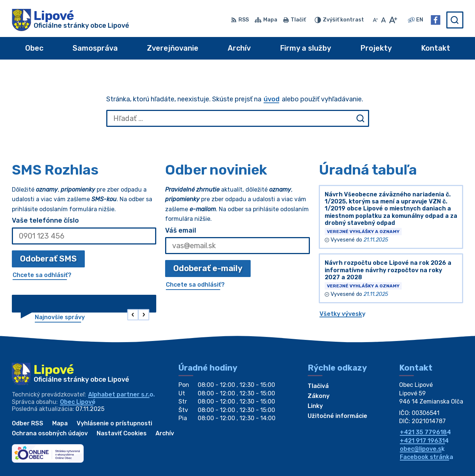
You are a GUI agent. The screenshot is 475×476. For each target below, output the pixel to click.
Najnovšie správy (60, 317)
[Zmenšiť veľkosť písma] (375, 20)
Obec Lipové (78, 402)
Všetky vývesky (342, 314)
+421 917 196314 (424, 441)
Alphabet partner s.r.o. (121, 394)
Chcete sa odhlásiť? (42, 275)
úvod (272, 99)
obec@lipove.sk (422, 449)
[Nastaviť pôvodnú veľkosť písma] (383, 20)
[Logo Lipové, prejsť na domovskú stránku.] (71, 20)
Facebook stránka (427, 457)
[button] (133, 315)
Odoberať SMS (48, 259)
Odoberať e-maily (208, 268)
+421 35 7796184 (425, 432)
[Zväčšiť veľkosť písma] (393, 20)
